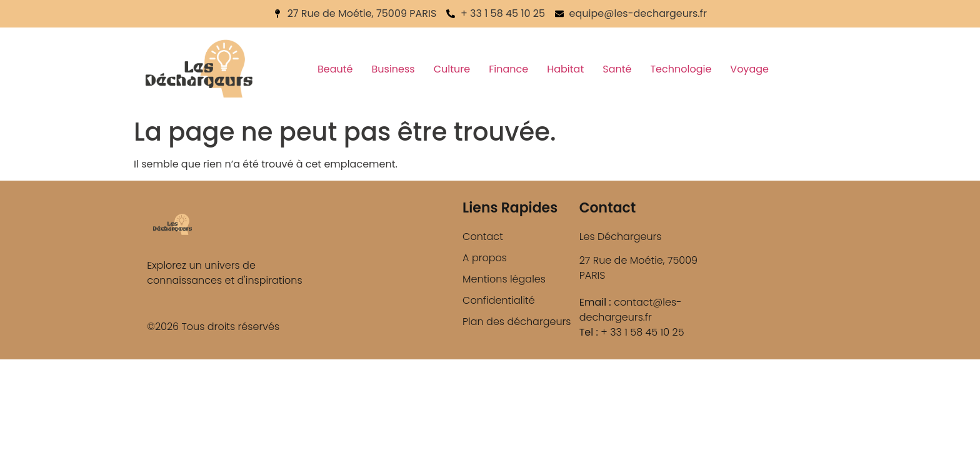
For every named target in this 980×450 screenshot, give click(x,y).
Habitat (565, 69)
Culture (452, 69)
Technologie (681, 69)
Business (393, 69)
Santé (617, 69)
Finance (508, 69)
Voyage (749, 69)
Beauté (335, 69)
